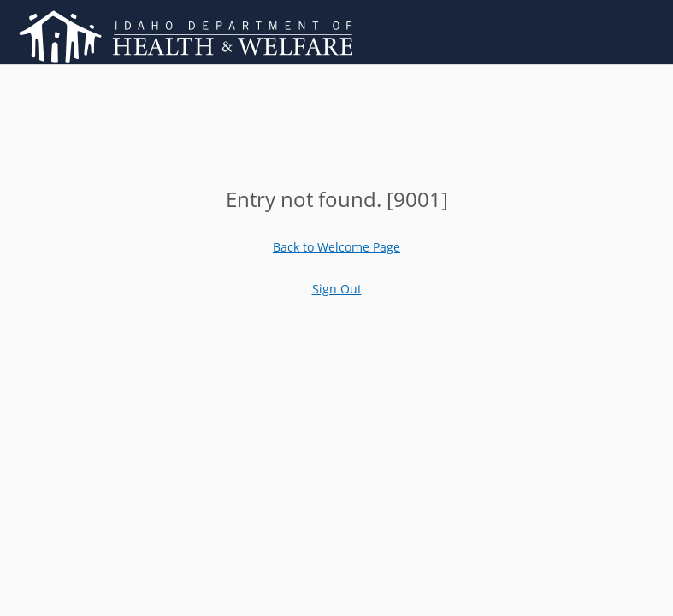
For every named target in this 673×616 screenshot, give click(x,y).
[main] (337, 199)
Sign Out (337, 289)
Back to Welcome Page (336, 247)
